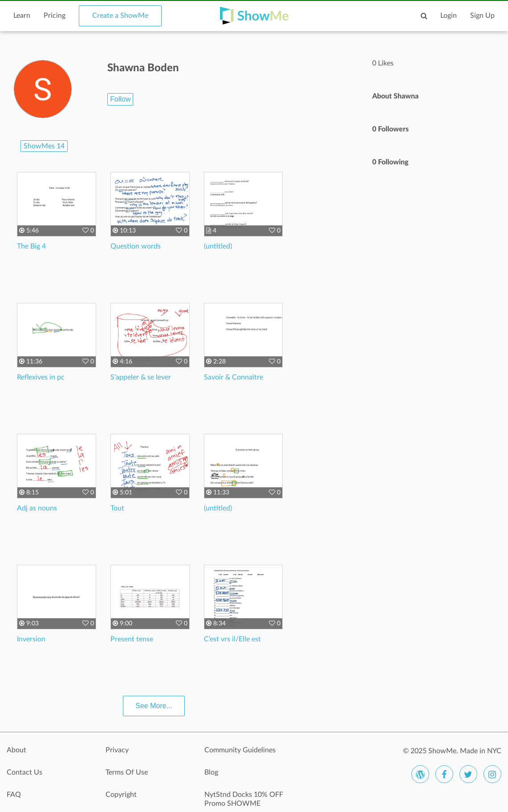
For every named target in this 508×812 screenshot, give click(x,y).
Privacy (117, 750)
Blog (211, 772)
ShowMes (44, 146)
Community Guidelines (240, 750)
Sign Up (482, 16)
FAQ (14, 795)
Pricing (55, 16)
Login (449, 16)
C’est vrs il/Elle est (232, 639)
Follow (120, 99)
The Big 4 (31, 246)
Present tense (132, 639)
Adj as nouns (37, 508)
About (16, 750)
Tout (117, 508)
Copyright (121, 795)
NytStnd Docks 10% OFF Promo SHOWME (244, 799)
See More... (154, 706)
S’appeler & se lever (141, 377)
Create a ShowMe (120, 16)
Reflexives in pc (41, 377)
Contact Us (24, 772)
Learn (22, 16)
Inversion (31, 639)
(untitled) (218, 246)
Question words (136, 246)
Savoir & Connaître (234, 377)
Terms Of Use (127, 772)
